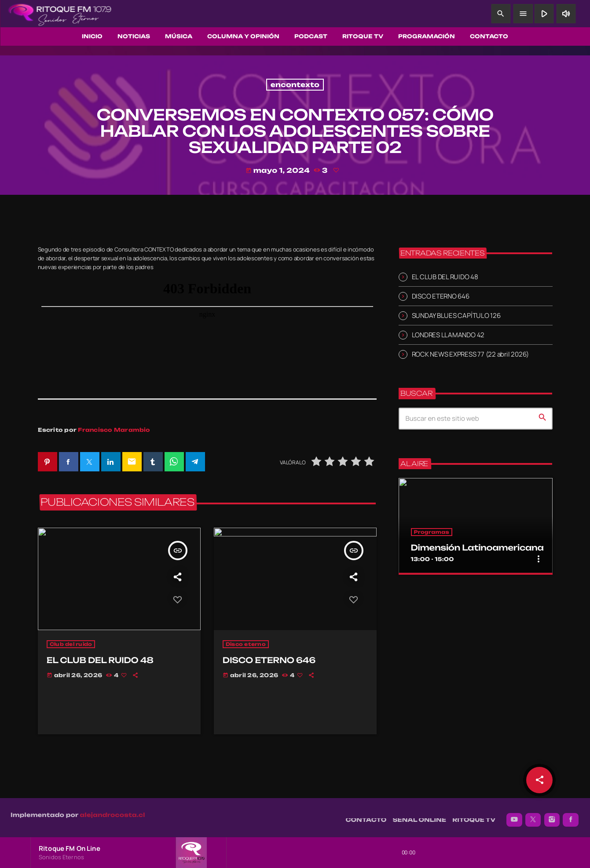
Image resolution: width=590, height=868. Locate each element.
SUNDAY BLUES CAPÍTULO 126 (456, 315)
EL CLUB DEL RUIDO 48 (445, 276)
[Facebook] (571, 815)
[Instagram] (552, 815)
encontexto (295, 85)
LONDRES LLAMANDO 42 (448, 334)
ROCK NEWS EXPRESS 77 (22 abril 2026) (471, 354)
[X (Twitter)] (533, 815)
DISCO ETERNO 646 (441, 296)
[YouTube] (514, 815)
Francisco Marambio (114, 430)
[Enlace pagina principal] (60, 14)
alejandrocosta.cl (113, 810)
